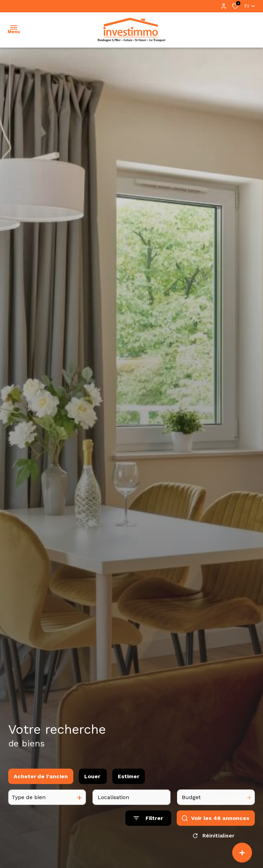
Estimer (129, 784)
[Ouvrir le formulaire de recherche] (148, 826)
